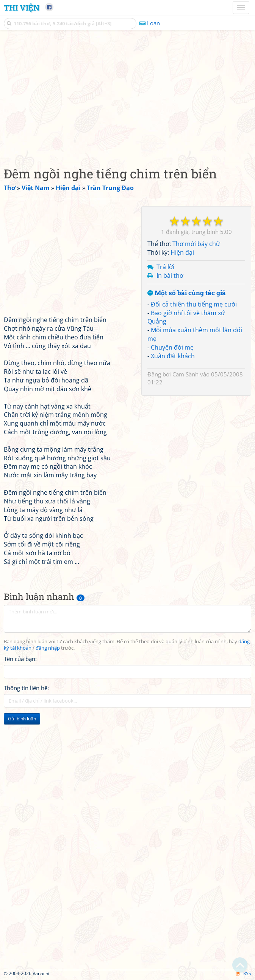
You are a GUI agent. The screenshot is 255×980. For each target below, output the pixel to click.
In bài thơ (170, 276)
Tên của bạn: (20, 659)
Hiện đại (182, 252)
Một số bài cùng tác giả (187, 293)
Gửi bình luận (22, 719)
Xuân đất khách (173, 356)
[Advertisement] (127, 96)
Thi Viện (22, 8)
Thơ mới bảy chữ (196, 244)
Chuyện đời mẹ (172, 347)
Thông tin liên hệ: (26, 688)
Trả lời (165, 267)
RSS (243, 973)
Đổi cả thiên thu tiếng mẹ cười (194, 304)
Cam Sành (185, 374)
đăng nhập (48, 648)
